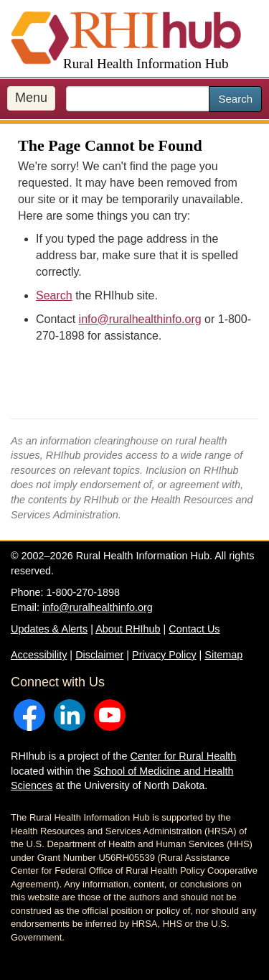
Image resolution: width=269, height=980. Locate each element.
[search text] (138, 99)
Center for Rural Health (183, 756)
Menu (31, 98)
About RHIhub (128, 629)
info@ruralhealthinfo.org (140, 319)
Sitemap (223, 655)
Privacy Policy (164, 655)
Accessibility (39, 655)
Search (235, 99)
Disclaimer (99, 655)
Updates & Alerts (49, 629)
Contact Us (194, 629)
